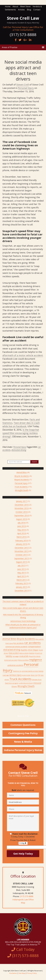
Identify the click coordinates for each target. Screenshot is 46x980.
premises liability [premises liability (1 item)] (27, 671)
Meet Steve (25, 6)
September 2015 (22, 558)
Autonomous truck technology (23, 621)
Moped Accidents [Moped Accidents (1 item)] (35, 656)
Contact (37, 10)
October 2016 (22, 512)
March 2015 (22, 580)
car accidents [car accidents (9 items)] (32, 643)
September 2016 (22, 515)
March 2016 (22, 537)
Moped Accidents (22, 479)
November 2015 (22, 551)
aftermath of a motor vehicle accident (23, 355)
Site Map (22, 973)
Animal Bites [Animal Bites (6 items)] (9, 639)
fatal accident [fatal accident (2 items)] (14, 653)
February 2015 (22, 583)
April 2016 (22, 533)
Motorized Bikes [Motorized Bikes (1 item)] (23, 660)
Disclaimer (30, 836)
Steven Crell (23, 85)
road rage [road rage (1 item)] (6, 675)
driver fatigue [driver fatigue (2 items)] (33, 650)
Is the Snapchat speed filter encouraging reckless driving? (21, 433)
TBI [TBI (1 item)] (39, 675)
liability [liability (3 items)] (9, 656)
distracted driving (19, 450)
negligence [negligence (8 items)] (36, 660)
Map (23, 903)
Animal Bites (22, 472)
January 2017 (22, 501)
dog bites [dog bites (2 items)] (24, 650)
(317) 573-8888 (26, 896)
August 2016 (22, 519)
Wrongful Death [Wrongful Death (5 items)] (26, 686)
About (15, 6)
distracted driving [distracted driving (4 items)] (12, 650)
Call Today (23, 953)
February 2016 (22, 540)
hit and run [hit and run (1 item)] (39, 653)
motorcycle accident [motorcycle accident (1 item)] (11, 660)
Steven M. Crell (23, 716)
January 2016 (22, 544)
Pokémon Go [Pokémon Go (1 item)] (17, 671)
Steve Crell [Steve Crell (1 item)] (34, 675)
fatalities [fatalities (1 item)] (32, 653)
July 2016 (22, 523)
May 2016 (22, 530)
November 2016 (22, 508)
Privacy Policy (17, 836)
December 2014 (22, 590)
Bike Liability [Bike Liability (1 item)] (39, 639)
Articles (21, 10)
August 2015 (22, 562)
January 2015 (22, 587)
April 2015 (22, 576)
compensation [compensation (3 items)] (34, 646)
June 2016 (22, 526)
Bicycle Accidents (22, 476)
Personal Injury (26, 88)
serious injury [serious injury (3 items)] (15, 675)
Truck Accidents (21, 487)
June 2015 (22, 569)
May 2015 (22, 573)
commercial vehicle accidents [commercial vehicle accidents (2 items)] (16, 647)
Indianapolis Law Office (23, 900)
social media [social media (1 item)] (26, 675)
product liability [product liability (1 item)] (38, 671)
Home (8, 6)
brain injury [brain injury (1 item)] (9, 643)
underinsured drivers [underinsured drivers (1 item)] (26, 683)
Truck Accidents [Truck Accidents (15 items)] (20, 679)
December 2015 (22, 548)
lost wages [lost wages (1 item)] (16, 656)
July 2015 (22, 565)
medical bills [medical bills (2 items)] (24, 656)
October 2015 (22, 555)
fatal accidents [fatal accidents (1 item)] (24, 653)
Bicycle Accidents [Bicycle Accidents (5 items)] (26, 639)
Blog (29, 10)
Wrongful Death (22, 490)
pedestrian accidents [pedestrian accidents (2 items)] (15, 665)
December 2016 (22, 505)
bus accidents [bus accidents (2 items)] (19, 643)
